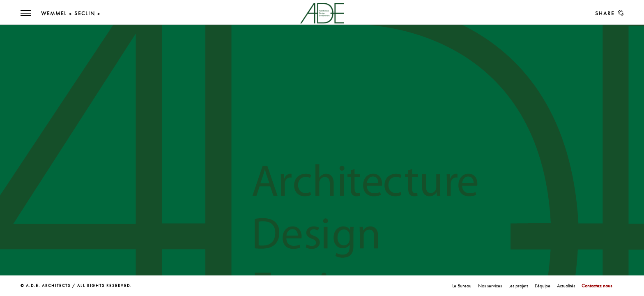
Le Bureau (462, 286)
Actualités (566, 286)
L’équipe (543, 286)
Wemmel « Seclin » (71, 14)
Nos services (490, 286)
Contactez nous (597, 286)
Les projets (518, 286)
